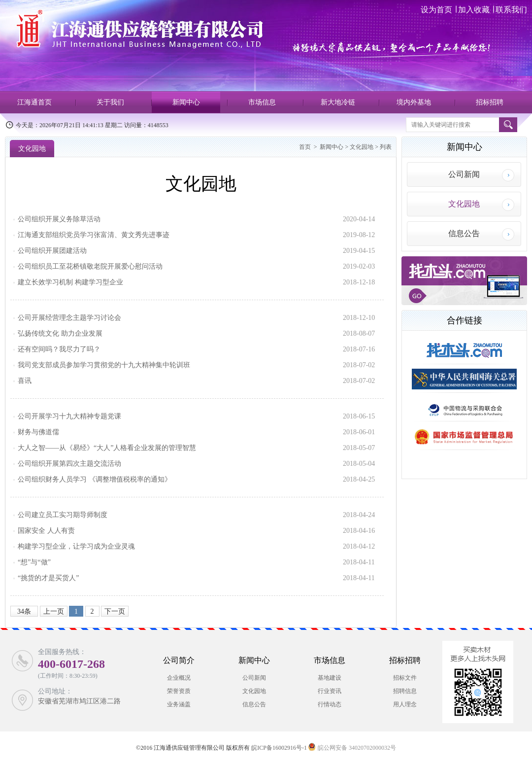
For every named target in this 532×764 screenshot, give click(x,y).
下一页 (115, 611)
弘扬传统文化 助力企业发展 (60, 333)
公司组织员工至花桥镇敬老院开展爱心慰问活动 (90, 266)
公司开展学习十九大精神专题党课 (69, 416)
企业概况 (179, 678)
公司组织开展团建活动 (52, 251)
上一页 (54, 611)
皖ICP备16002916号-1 (279, 748)
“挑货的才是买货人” (48, 578)
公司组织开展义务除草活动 (59, 219)
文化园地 (32, 149)
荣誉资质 (179, 691)
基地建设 (330, 678)
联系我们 (510, 10)
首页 (305, 147)
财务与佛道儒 (38, 432)
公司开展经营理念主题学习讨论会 (69, 318)
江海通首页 (34, 102)
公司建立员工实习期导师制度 (63, 515)
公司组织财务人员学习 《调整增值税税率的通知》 (95, 479)
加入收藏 (474, 10)
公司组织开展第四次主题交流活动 (69, 464)
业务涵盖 (179, 704)
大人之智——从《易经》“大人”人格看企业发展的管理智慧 (107, 448)
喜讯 (25, 381)
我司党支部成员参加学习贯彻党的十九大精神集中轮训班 (104, 365)
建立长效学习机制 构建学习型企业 (70, 282)
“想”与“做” (34, 562)
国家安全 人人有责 (46, 531)
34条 (24, 611)
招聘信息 (405, 691)
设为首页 (437, 10)
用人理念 (405, 704)
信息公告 (464, 233)
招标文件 (405, 678)
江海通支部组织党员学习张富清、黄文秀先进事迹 (94, 235)
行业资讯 (330, 691)
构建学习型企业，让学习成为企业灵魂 (76, 546)
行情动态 (330, 704)
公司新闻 (464, 174)
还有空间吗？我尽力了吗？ (59, 349)
